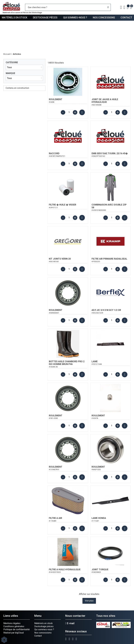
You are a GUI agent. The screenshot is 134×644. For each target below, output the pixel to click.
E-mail (70, 623)
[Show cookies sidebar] (4, 640)
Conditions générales (14, 626)
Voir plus (89, 601)
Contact (126, 18)
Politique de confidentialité (17, 629)
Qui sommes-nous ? (75, 18)
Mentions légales (12, 623)
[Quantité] (69, 112)
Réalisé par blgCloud (14, 633)
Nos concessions (104, 18)
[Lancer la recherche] (108, 7)
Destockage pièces (45, 18)
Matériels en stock (15, 18)
